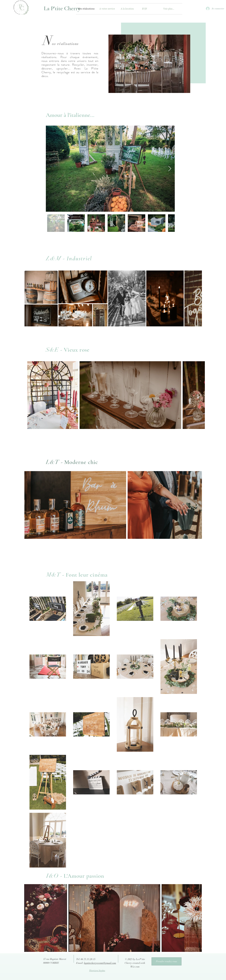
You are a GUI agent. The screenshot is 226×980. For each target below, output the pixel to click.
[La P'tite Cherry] (62, 8)
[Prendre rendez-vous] (167, 961)
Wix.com (135, 967)
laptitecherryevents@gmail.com (100, 963)
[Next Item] (170, 169)
